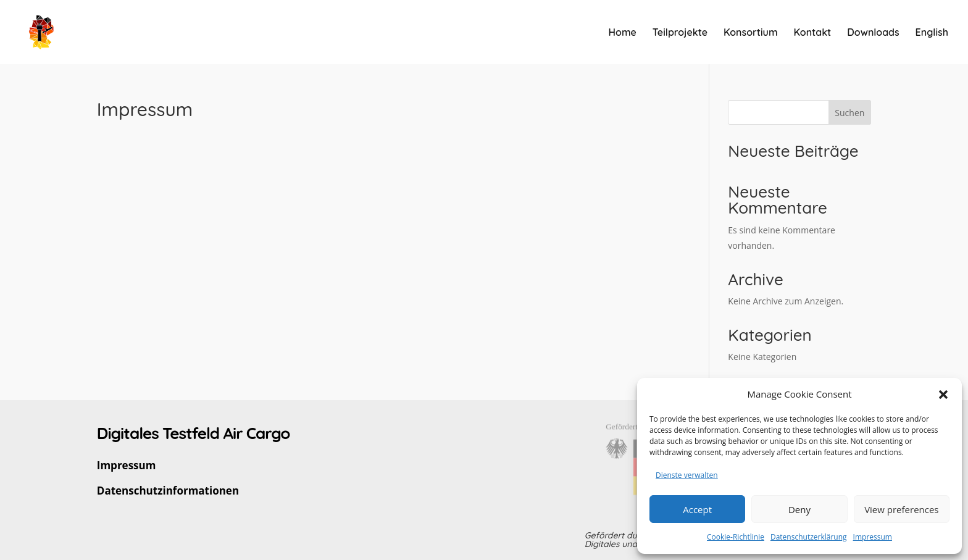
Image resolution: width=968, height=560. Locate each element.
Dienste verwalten (687, 475)
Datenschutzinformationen (168, 491)
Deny (799, 509)
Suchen (849, 113)
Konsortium (751, 33)
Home (623, 33)
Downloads (873, 33)
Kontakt (813, 33)
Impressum (873, 537)
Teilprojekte (680, 33)
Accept (697, 509)
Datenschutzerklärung (809, 537)
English (932, 33)
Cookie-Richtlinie (736, 537)
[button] (943, 395)
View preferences (901, 509)
